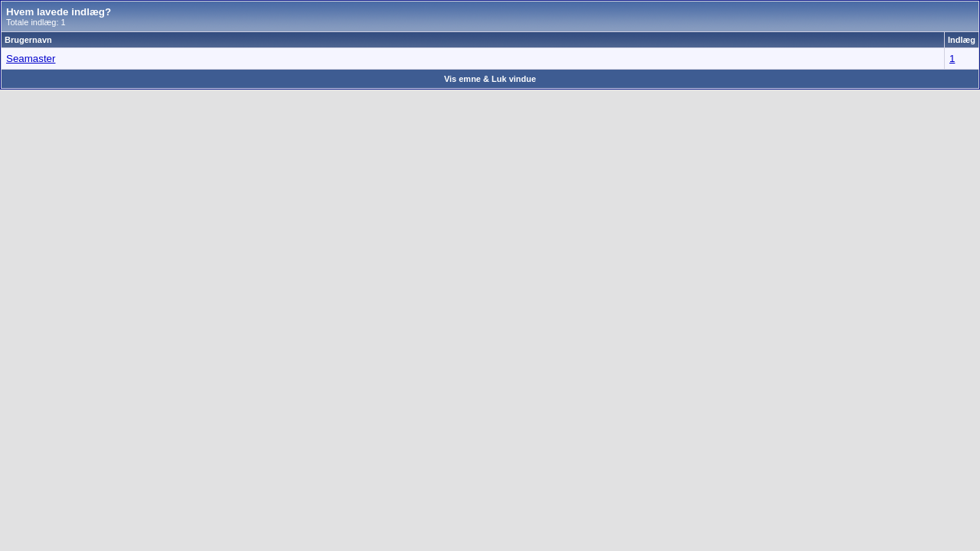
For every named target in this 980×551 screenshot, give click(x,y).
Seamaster (31, 59)
